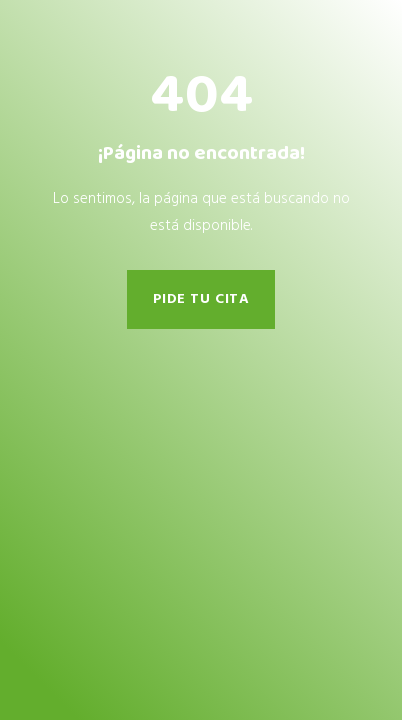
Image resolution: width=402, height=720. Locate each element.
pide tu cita (201, 299)
